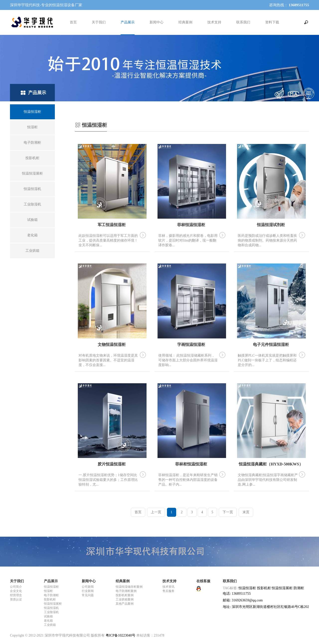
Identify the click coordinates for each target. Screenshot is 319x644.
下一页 (228, 512)
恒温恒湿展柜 (53, 604)
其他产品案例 (125, 604)
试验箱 (48, 616)
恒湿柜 (48, 591)
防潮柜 (299, 588)
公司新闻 (88, 587)
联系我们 (243, 22)
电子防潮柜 (51, 595)
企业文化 (16, 591)
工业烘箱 (50, 625)
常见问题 (88, 595)
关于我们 (99, 22)
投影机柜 (50, 599)
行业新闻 (88, 591)
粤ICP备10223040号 (121, 635)
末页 (246, 512)
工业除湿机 (51, 612)
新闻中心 (157, 22)
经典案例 (185, 22)
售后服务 (168, 591)
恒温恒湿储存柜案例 (129, 587)
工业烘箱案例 (125, 599)
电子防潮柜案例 (126, 591)
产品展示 (128, 22)
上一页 (156, 512)
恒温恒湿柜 (51, 587)
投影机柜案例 (125, 595)
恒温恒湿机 (51, 608)
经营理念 (16, 595)
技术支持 (214, 22)
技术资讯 (168, 587)
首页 (73, 22)
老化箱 (48, 621)
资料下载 (272, 22)
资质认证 (16, 599)
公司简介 (16, 587)
